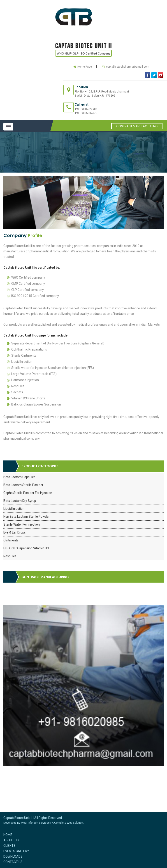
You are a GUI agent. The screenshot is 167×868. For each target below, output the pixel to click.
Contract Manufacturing (137, 126)
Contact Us (13, 862)
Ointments (11, 540)
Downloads (13, 856)
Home (8, 835)
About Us (11, 840)
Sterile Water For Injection (22, 524)
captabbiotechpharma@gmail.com (128, 67)
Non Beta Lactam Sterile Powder (27, 517)
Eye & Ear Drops (15, 532)
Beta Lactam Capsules (19, 477)
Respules (10, 556)
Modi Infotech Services (35, 823)
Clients (9, 846)
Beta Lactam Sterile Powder (23, 485)
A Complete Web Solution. (68, 823)
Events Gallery (16, 851)
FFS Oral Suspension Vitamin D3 (26, 548)
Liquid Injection (14, 509)
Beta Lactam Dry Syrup (20, 501)
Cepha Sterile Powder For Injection (28, 493)
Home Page (85, 67)
